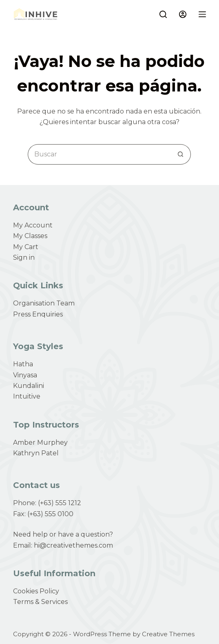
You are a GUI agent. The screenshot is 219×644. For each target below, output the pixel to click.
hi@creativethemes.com (73, 545)
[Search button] (181, 154)
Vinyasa (25, 375)
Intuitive (27, 396)
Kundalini (29, 386)
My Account (33, 225)
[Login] (183, 14)
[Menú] (202, 14)
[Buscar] (163, 14)
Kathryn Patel (36, 453)
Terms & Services (40, 602)
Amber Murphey (40, 442)
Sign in (24, 257)
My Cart (26, 247)
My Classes (30, 236)
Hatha (23, 364)
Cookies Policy (36, 591)
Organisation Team (44, 303)
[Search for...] (99, 154)
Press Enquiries (38, 314)
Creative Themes (168, 634)
